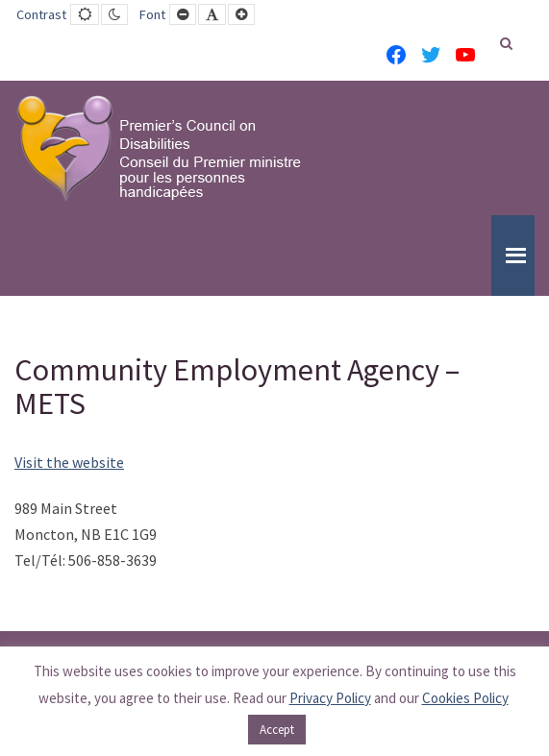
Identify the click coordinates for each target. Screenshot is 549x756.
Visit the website (69, 462)
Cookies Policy (465, 698)
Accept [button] (277, 730)
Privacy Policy (330, 698)
